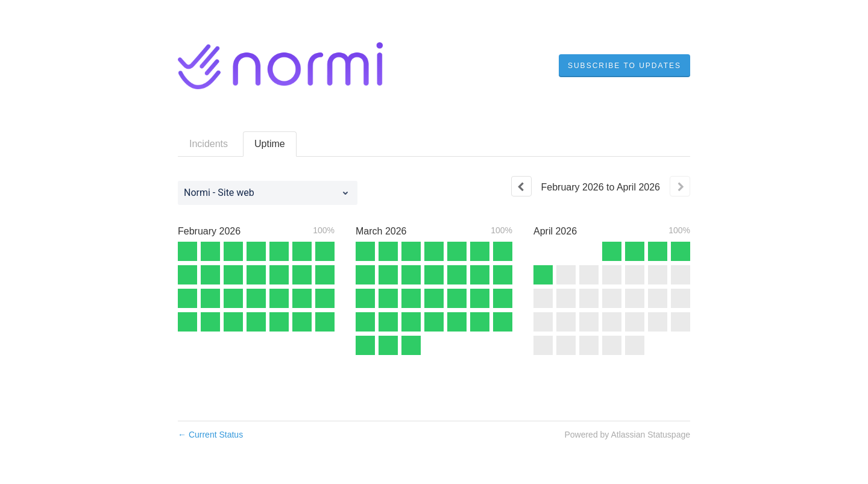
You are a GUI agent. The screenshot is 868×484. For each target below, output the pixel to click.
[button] (624, 66)
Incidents (209, 144)
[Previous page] (521, 186)
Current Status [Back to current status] (210, 435)
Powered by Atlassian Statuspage (627, 435)
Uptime (270, 144)
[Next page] (680, 186)
